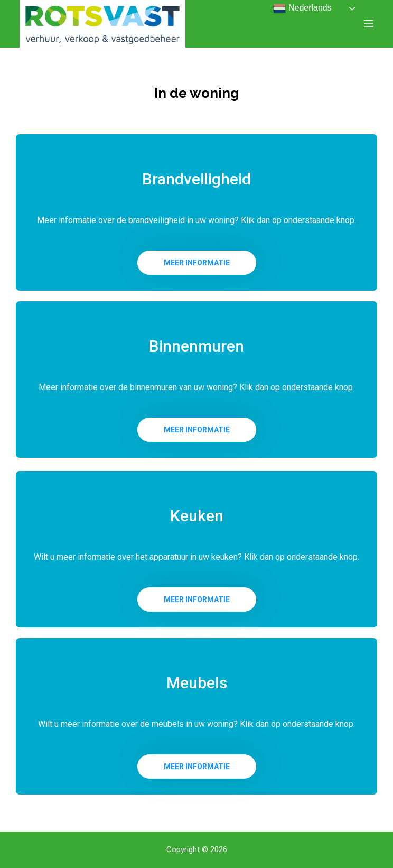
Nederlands (302, 8)
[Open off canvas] (369, 24)
